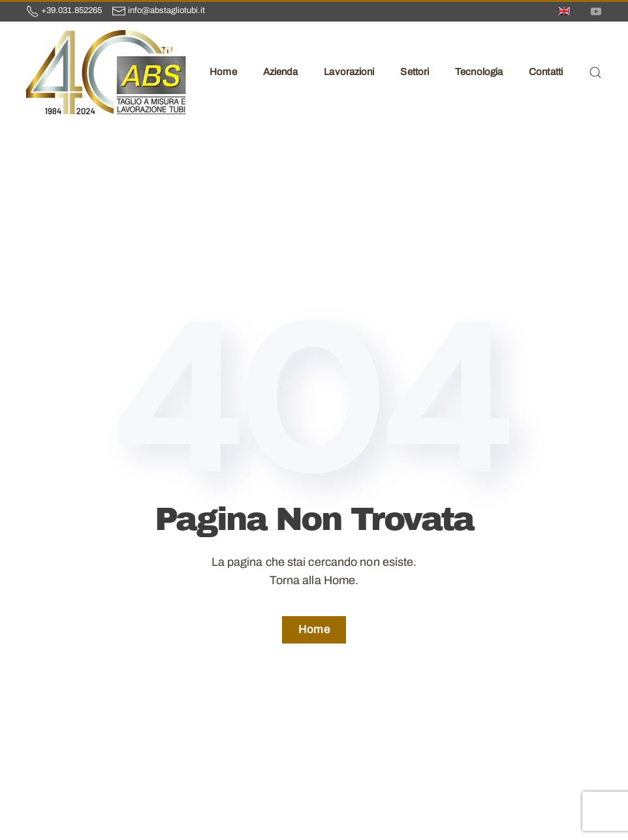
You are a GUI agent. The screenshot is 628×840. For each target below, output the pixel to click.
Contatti (546, 72)
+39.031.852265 (71, 10)
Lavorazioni (349, 72)
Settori (415, 72)
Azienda (281, 72)
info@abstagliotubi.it (166, 10)
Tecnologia (479, 72)
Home (223, 72)
